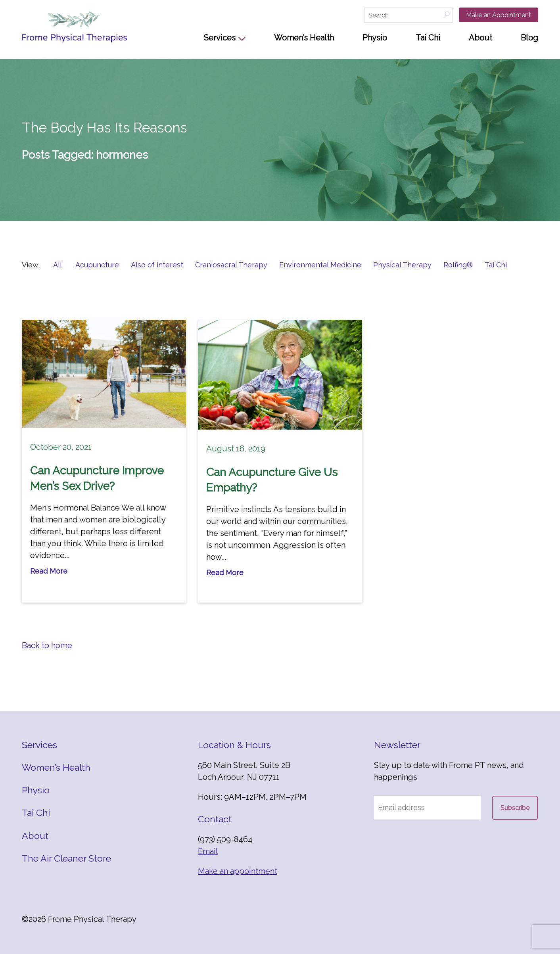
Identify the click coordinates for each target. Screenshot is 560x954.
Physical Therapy (402, 265)
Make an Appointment (499, 15)
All (58, 265)
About (480, 38)
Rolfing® (458, 265)
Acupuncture (97, 265)
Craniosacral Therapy (231, 265)
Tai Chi (428, 38)
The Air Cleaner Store (66, 858)
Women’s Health (304, 38)
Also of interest (157, 265)
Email (208, 851)
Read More (49, 571)
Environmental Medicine (320, 265)
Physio (375, 38)
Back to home (47, 645)
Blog (529, 38)
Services (220, 38)
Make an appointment (238, 871)
